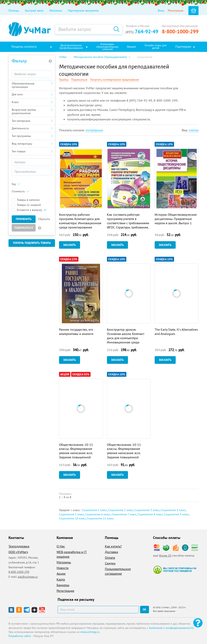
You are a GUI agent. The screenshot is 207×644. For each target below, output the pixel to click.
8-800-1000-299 (180, 32)
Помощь (14, 11)
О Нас (61, 546)
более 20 (165, 556)
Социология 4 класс (173, 510)
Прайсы (64, 80)
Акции (61, 573)
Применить (24, 219)
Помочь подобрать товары (32, 243)
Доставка (111, 552)
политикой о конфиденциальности (171, 628)
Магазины (56, 11)
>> (45, 210)
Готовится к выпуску (29, 210)
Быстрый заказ (34, 11)
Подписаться (24, 228)
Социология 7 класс (124, 514)
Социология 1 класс (94, 510)
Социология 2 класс (121, 510)
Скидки (110, 563)
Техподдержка (19, 546)
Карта (61, 579)
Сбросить (44, 219)
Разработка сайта (20, 636)
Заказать (70, 245)
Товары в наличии (26, 200)
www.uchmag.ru (90, 632)
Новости (63, 568)
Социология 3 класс (147, 510)
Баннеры (63, 585)
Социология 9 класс (176, 514)
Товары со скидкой (26, 205)
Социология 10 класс (72, 518)
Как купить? (113, 546)
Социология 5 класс (72, 514)
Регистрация (176, 11)
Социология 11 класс (100, 518)
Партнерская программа (83, 11)
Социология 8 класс (150, 514)
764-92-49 (142, 32)
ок (145, 609)
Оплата (110, 558)
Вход (161, 11)
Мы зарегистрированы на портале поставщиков (175, 570)
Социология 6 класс (98, 514)
